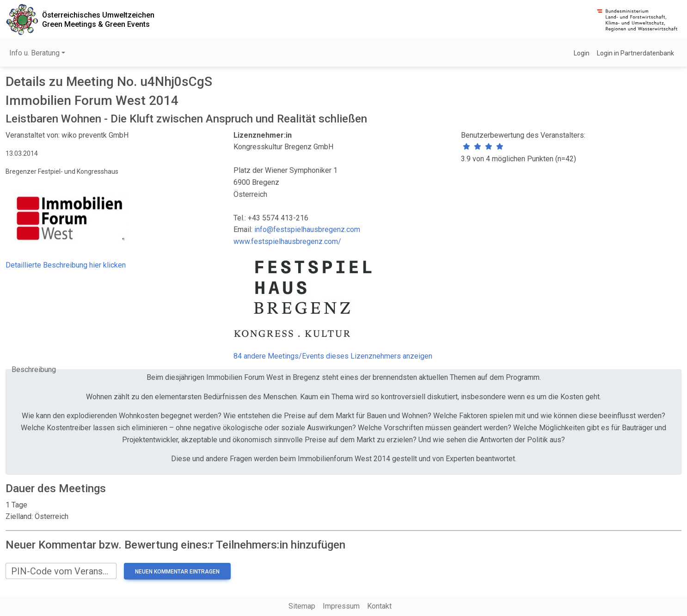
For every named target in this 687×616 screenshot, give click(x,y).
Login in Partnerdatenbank (635, 53)
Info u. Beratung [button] (34, 53)
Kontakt (379, 606)
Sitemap (302, 606)
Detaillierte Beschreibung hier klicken (66, 265)
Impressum (341, 606)
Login (582, 53)
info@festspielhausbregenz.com (307, 229)
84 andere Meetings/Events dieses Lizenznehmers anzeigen (333, 356)
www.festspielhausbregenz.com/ (287, 241)
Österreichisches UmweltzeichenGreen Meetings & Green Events (98, 19)
